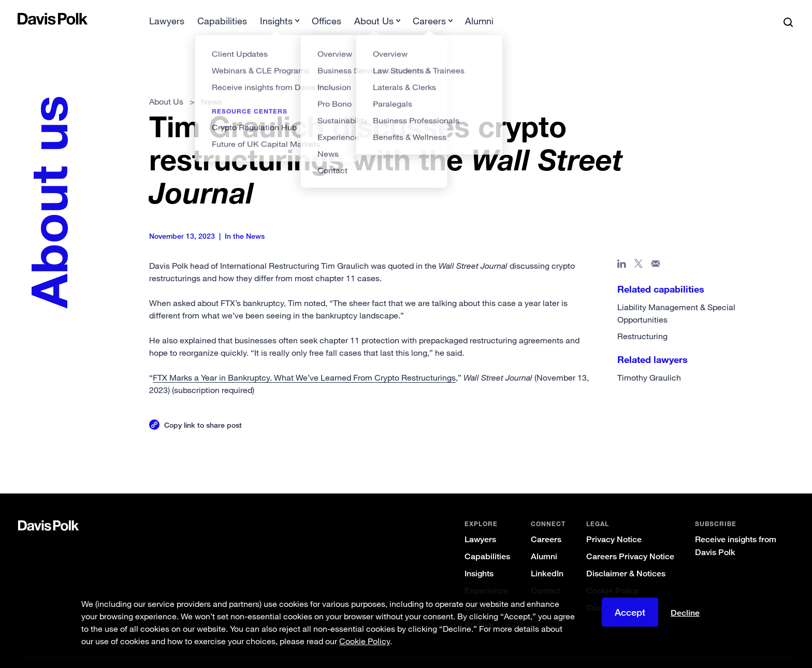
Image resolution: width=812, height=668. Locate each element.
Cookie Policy (612, 574)
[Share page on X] (639, 249)
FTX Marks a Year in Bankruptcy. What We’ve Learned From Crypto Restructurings (304, 361)
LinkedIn (547, 557)
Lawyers (480, 523)
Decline (685, 613)
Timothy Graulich (649, 361)
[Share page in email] (656, 249)
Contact (546, 574)
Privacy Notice (614, 523)
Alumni (544, 540)
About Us (166, 85)
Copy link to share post (203, 408)
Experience (486, 574)
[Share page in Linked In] (622, 249)
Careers (546, 523)
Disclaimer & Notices (626, 557)
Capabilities (487, 540)
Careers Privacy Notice (630, 540)
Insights (479, 557)
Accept (630, 612)
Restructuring (642, 320)
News (212, 85)
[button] (24, 19)
